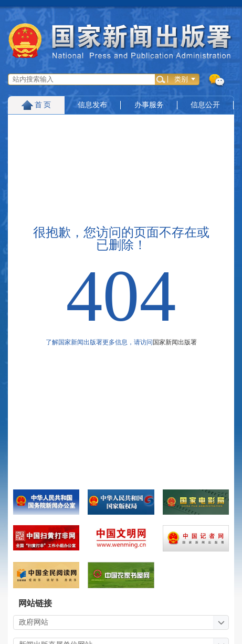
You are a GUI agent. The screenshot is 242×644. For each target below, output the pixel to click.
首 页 (36, 105)
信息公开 (205, 105)
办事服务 (149, 105)
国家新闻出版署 (175, 342)
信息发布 (92, 105)
